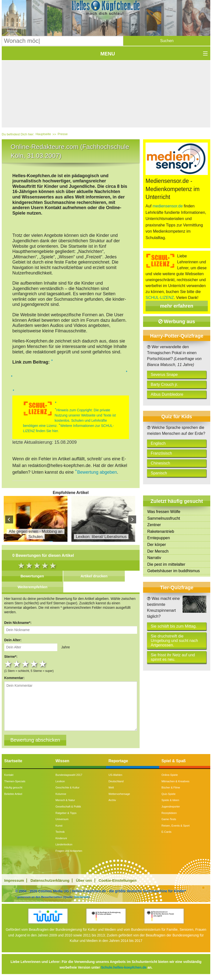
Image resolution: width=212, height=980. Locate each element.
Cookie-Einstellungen (117, 880)
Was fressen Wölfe (164, 512)
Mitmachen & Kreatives (176, 781)
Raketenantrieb (161, 531)
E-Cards (167, 832)
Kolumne (61, 794)
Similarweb (81, 897)
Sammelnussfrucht (164, 518)
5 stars (43, 664)
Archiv (112, 800)
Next (132, 519)
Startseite (13, 761)
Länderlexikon (64, 844)
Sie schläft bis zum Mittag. (174, 626)
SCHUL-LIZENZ (160, 298)
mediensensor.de (168, 206)
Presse (63, 134)
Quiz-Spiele (169, 794)
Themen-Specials (15, 781)
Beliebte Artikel (13, 794)
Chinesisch (160, 463)
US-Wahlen (115, 775)
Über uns (84, 880)
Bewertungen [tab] (32, 576)
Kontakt (9, 775)
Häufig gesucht (13, 787)
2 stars (17, 664)
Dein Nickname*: (18, 623)
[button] (167, 41)
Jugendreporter (171, 807)
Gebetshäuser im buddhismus (174, 571)
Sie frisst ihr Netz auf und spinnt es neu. (173, 657)
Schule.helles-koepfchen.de (124, 967)
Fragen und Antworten (69, 851)
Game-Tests (169, 819)
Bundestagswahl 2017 (69, 775)
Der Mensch (158, 551)
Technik (60, 832)
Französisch (161, 453)
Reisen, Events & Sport (176, 826)
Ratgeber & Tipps (66, 813)
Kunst (59, 826)
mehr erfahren (177, 306)
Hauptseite (43, 134)
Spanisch (159, 473)
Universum (62, 819)
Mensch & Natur (65, 800)
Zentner (154, 525)
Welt (111, 787)
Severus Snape (164, 375)
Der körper (157, 545)
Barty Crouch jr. (164, 384)
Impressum (14, 880)
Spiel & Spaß (174, 761)
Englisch (158, 443)
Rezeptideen (169, 813)
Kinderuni (61, 838)
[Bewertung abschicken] (35, 740)
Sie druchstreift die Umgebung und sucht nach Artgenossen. (174, 641)
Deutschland (116, 781)
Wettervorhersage (119, 794)
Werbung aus (177, 321)
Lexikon (60, 781)
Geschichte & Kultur (68, 787)
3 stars (26, 664)
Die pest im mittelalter (166, 564)
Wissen (63, 761)
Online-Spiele (170, 775)
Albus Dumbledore (167, 394)
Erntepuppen (159, 538)
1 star (9, 664)
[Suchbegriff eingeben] (63, 41)
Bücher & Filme (171, 787)
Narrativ (154, 558)
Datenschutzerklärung (50, 880)
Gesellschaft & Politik (68, 807)
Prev (9, 519)
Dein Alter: (13, 640)
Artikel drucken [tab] (94, 576)
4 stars (34, 664)
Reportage (118, 761)
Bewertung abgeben (97, 472)
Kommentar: (14, 678)
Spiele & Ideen (170, 800)
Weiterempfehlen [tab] (32, 587)
